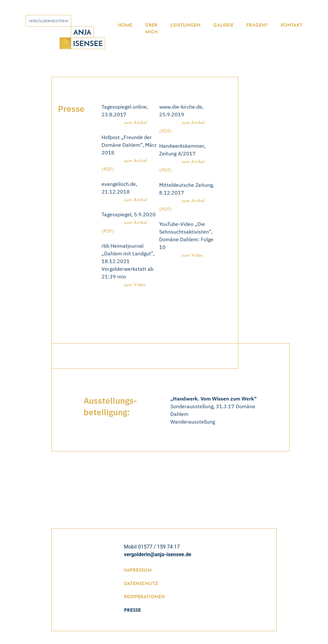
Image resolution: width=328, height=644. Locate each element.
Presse (132, 611)
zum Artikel (135, 123)
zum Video (135, 285)
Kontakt (291, 25)
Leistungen (185, 25)
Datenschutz (141, 584)
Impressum (138, 570)
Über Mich (151, 29)
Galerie (223, 25)
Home (125, 25)
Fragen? (257, 25)
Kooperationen (144, 597)
